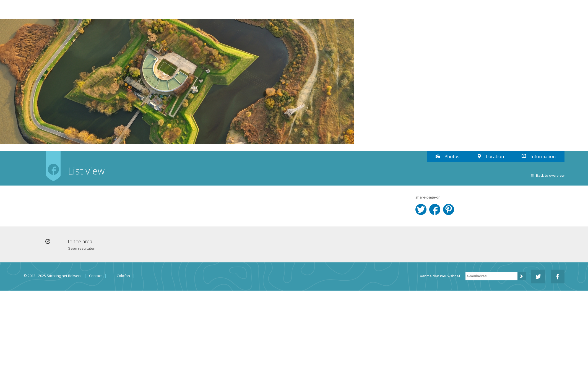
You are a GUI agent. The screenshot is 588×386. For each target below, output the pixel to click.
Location (495, 157)
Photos (452, 157)
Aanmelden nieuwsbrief (440, 276)
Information (543, 157)
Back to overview (550, 175)
